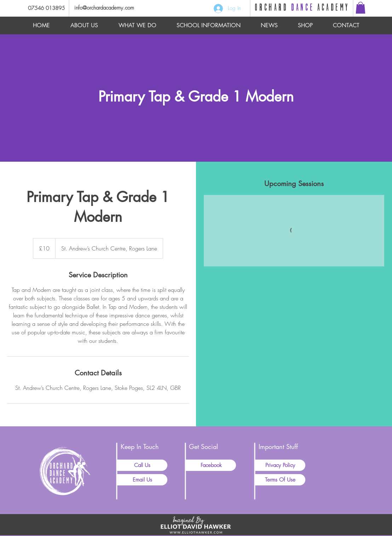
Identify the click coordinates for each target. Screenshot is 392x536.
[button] (361, 8)
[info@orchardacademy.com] (113, 8)
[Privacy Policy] (280, 465)
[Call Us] (142, 465)
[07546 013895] (44, 8)
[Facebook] (211, 465)
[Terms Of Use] (280, 480)
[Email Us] (142, 480)
